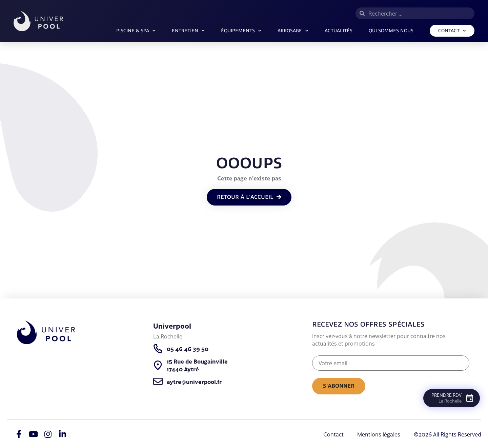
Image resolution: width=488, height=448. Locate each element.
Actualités (339, 31)
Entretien (188, 31)
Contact (452, 31)
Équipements (241, 31)
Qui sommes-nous (391, 31)
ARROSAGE (293, 31)
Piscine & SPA (136, 31)
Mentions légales (379, 434)
